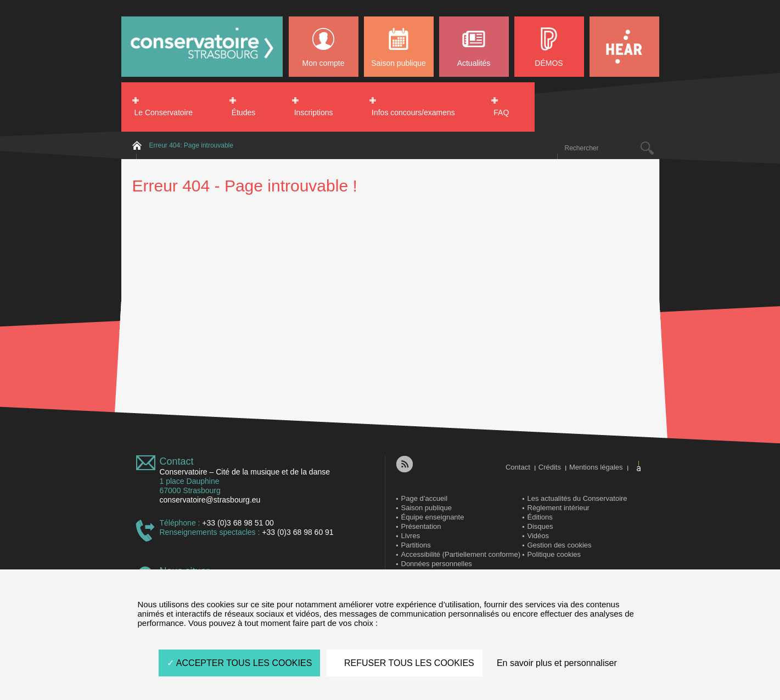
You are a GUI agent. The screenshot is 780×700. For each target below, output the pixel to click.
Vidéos (538, 536)
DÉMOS (549, 63)
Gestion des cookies (560, 545)
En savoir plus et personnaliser (557, 663)
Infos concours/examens (413, 112)
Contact (177, 461)
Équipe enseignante (433, 517)
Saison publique (399, 63)
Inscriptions (314, 112)
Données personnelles (437, 564)
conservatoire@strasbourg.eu (210, 500)
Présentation (421, 526)
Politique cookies (554, 554)
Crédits (550, 467)
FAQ (501, 112)
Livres (411, 536)
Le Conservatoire (164, 112)
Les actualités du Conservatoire (577, 498)
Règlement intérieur (559, 508)
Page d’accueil (425, 498)
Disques (540, 526)
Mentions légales (596, 467)
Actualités (474, 63)
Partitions (416, 545)
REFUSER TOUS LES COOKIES (405, 663)
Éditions (540, 517)
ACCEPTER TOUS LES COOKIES (239, 663)
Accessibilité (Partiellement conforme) (461, 554)
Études (244, 112)
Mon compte (323, 63)
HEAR (624, 47)
